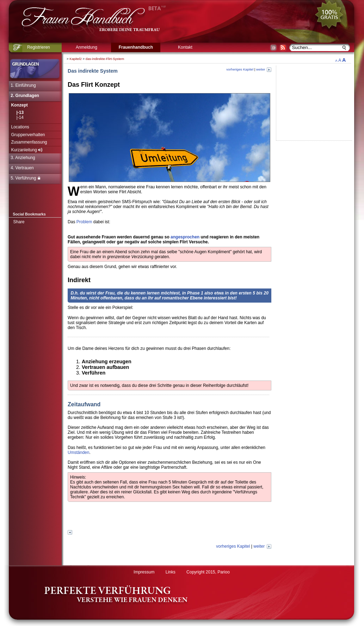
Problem (84, 222)
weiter (264, 69)
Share (19, 222)
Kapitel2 (76, 59)
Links (171, 572)
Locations (20, 127)
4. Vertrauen (22, 168)
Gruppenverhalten (28, 135)
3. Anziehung (23, 158)
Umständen (78, 452)
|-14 (20, 117)
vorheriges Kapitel (240, 69)
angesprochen (185, 237)
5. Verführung (25, 178)
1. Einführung (23, 85)
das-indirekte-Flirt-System (105, 59)
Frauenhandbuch (136, 47)
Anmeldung (87, 47)
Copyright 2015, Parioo (208, 572)
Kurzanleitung (26, 150)
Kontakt (185, 47)
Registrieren (39, 47)
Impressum (144, 572)
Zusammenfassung (29, 142)
